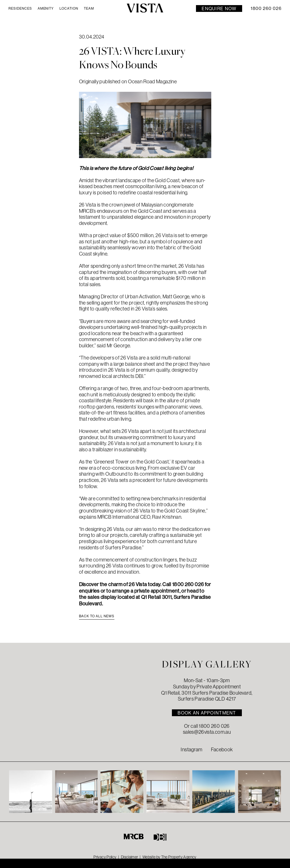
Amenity (46, 8)
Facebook (222, 750)
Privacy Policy (105, 857)
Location (69, 8)
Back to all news (97, 616)
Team (89, 8)
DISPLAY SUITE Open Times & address (48, 863)
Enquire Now (219, 8)
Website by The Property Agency (169, 857)
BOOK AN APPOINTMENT (207, 713)
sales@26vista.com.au (207, 732)
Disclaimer (130, 857)
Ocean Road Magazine (152, 82)
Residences (20, 8)
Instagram (191, 750)
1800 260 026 (266, 8)
